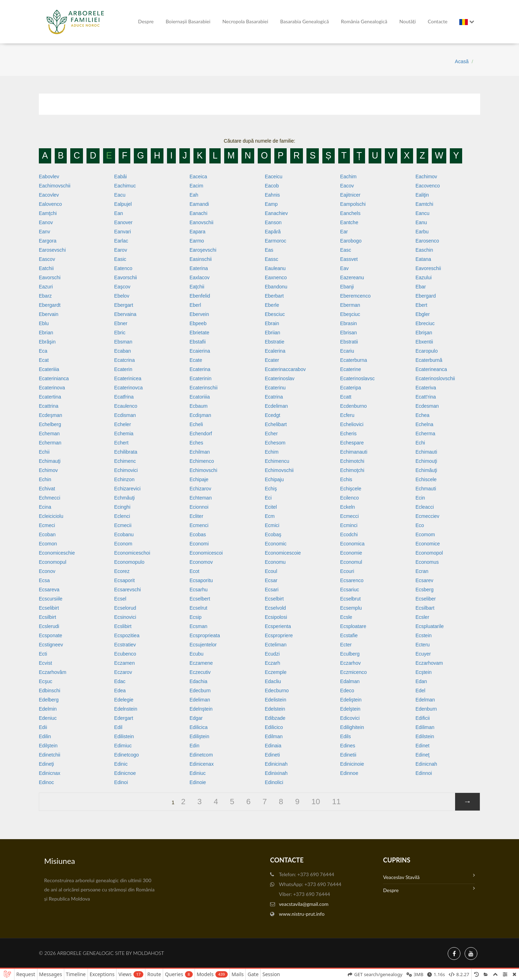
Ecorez (122, 571)
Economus (427, 562)
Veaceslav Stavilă (429, 876)
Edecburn (200, 691)
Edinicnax (50, 773)
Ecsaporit (124, 580)
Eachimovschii (55, 186)
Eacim (196, 186)
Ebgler (423, 314)
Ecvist (45, 663)
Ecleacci (425, 507)
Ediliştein (199, 736)
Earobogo (351, 241)
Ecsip (196, 617)
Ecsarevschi (127, 590)
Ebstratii (349, 342)
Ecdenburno (353, 406)
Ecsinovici (125, 617)
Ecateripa (350, 388)
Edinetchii (50, 755)
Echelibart (276, 424)
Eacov (347, 186)
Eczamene (201, 663)
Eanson (273, 222)
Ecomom (425, 534)
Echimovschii (279, 470)
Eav (344, 268)
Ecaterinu (275, 388)
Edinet (423, 746)
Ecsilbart (425, 608)
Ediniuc (198, 773)
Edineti (272, 755)
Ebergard (426, 296)
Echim (272, 452)
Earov (121, 250)
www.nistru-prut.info (302, 914)
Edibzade (275, 718)
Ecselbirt (274, 599)
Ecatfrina (124, 397)
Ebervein (199, 314)
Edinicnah (426, 764)
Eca (43, 351)
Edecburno (277, 691)
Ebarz (45, 296)
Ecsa (44, 580)
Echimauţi (50, 461)
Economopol (429, 553)
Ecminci (349, 525)
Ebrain (272, 323)
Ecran (422, 571)
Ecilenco (349, 498)
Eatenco (123, 268)
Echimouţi (426, 461)
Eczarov (123, 672)
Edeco (347, 691)
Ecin (420, 498)
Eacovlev (49, 195)
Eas (269, 250)
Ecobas (198, 534)
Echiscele (426, 479)
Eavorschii (126, 277)
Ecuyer (423, 654)
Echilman (200, 452)
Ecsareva (49, 590)
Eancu (423, 213)
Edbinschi (50, 691)
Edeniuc (48, 718)
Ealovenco (50, 204)
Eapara (198, 232)
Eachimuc (125, 186)
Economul (351, 562)
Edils (345, 736)
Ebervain (49, 314)
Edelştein (350, 709)
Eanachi (199, 213)
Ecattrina (49, 406)
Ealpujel (123, 204)
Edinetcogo (126, 755)
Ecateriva (426, 388)
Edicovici (350, 718)
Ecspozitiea (127, 635)
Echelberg (50, 424)
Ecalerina (275, 351)
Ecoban (47, 534)
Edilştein (48, 746)
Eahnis (272, 195)
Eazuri (46, 287)
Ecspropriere (279, 635)
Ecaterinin (201, 378)
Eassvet (349, 259)
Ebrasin (348, 323)
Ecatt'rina (426, 397)
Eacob (272, 186)
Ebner (121, 323)
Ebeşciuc (350, 314)
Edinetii (348, 755)
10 (316, 802)
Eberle (272, 305)
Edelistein (276, 700)
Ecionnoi (199, 507)
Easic (120, 259)
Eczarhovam (429, 663)
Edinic (121, 764)
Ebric (120, 333)
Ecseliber (426, 599)
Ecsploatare (353, 626)
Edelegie (124, 700)
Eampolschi (353, 204)
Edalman (350, 681)
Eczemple (276, 672)
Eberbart (274, 296)
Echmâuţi (124, 498)
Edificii (423, 718)
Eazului (424, 277)
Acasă (462, 61)
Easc (345, 250)
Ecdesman (427, 406)
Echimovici (126, 470)
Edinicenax (202, 764)
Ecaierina (200, 351)
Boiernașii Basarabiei (188, 21)
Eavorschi (50, 277)
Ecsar (271, 580)
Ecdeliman (276, 406)
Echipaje (199, 479)
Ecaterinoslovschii (435, 378)
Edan (421, 681)
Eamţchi (48, 213)
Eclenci (122, 516)
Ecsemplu (351, 608)
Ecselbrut (350, 599)
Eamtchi (425, 204)
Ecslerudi (49, 626)
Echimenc (125, 461)
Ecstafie (349, 635)
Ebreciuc (425, 323)
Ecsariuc (350, 590)
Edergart (124, 718)
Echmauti (426, 489)
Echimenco (202, 461)
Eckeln (347, 507)
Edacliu (273, 681)
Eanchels (350, 213)
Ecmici (272, 525)
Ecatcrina (124, 360)
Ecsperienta (278, 626)
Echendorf (201, 434)
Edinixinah (276, 773)
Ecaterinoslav (280, 378)
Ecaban (122, 351)
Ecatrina (274, 397)
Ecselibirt (49, 608)
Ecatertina (50, 397)
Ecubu (197, 654)
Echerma (425, 434)
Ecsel (120, 599)
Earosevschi (52, 250)
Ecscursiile (51, 599)
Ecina (45, 507)
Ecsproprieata (205, 635)
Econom (123, 544)
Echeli (196, 424)
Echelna (425, 424)
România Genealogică (364, 21)
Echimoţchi (352, 470)
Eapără (273, 232)
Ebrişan (424, 333)
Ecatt (346, 397)
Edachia (199, 681)
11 (336, 802)
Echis (346, 479)
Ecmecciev (428, 516)
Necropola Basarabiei (245, 21)
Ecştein (424, 672)
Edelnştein (201, 709)
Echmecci (50, 498)
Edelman (425, 700)
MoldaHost (149, 953)
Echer (271, 434)
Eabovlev (49, 177)
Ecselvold (275, 608)
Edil (118, 727)
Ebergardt (50, 305)
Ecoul (271, 571)
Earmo (197, 241)
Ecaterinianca (54, 378)
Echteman (201, 498)
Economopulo (129, 562)
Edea (120, 691)
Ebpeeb (198, 323)
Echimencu (277, 461)
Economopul (53, 562)
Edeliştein (351, 700)
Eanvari (122, 232)
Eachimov (426, 177)
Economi (199, 544)
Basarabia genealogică (305, 21)
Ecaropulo (427, 351)
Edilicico (274, 727)
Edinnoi (424, 773)
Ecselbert (200, 599)
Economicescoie (283, 553)
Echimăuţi (426, 470)
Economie (351, 553)
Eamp (271, 204)
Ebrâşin (47, 342)
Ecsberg (425, 590)
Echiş (271, 489)
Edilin (45, 736)
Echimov (48, 470)
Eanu (421, 222)
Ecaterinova (52, 388)
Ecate (196, 360)
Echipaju (274, 479)
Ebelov (122, 296)
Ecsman (199, 626)
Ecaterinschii (204, 388)
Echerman (50, 443)
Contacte (438, 21)
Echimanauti (354, 452)
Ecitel (271, 507)
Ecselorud (125, 608)
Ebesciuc (275, 314)
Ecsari (272, 590)
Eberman (350, 305)
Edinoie (198, 782)
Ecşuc (46, 681)
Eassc (272, 259)
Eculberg (350, 654)
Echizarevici (127, 489)
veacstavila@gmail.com (304, 904)
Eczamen (124, 663)
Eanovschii (202, 222)
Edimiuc (123, 746)
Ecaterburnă (429, 360)
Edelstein (275, 709)
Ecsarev (425, 580)
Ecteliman (276, 645)
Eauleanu (275, 268)
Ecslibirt (123, 626)
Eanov (46, 222)
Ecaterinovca (128, 388)
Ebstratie (275, 342)
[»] (467, 802)
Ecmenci (199, 525)
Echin (45, 479)
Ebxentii (424, 342)
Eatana (423, 259)
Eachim (348, 177)
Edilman (274, 736)
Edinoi (121, 782)
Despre (146, 21)
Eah (194, 195)
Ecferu (347, 415)
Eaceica (198, 177)
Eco (420, 525)
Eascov (47, 259)
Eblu (44, 323)
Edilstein (425, 736)
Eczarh (273, 663)
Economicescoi (206, 553)
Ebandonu (276, 287)
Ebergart (124, 305)
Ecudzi (272, 654)
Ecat (44, 360)
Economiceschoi (132, 553)
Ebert (421, 305)
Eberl (195, 305)
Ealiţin (422, 195)
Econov (47, 571)
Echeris (348, 434)
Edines (348, 746)
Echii (44, 452)
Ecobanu (124, 534)
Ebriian (273, 333)
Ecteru (423, 645)
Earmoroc (276, 241)
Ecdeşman (50, 415)
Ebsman (123, 342)
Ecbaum (199, 406)
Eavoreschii (428, 268)
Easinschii (201, 259)
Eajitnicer (350, 195)
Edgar (196, 718)
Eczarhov (350, 663)
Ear (344, 232)
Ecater (272, 360)
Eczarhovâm (53, 672)
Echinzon (124, 479)
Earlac (121, 241)
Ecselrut (199, 608)
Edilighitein (352, 727)
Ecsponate (50, 635)
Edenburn (426, 709)
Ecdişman (200, 415)
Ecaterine (350, 369)
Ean (118, 213)
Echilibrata (126, 452)
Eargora (48, 241)
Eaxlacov (200, 277)
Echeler (122, 424)
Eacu (120, 195)
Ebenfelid (200, 296)
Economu (275, 562)
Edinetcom (201, 755)
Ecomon (48, 544)
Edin (195, 746)
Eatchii (46, 268)
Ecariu (347, 351)
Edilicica (199, 727)
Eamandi (199, 204)
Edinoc (46, 782)
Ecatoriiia (200, 397)
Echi (420, 443)
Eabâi (120, 177)
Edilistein (124, 736)
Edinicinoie (352, 764)
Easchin (424, 250)
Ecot (195, 571)
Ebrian (46, 333)
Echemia (124, 434)
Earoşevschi (203, 250)
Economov (201, 562)
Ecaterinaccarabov (285, 369)
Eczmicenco (353, 672)
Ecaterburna (353, 360)
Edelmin (48, 709)
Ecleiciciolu (51, 516)
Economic (276, 544)
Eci (268, 498)
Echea (423, 415)
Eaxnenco (276, 277)
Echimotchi (352, 461)
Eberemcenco (355, 296)
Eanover (123, 222)
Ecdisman (125, 415)
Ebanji (347, 287)
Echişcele (351, 489)
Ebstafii (198, 342)
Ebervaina (125, 314)
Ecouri (347, 571)
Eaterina (199, 268)
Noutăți (407, 21)
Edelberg (49, 700)
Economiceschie (57, 553)
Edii (43, 727)
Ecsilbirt (47, 617)
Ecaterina (200, 369)
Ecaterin (123, 369)
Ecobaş (273, 534)
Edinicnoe (125, 773)
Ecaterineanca (431, 369)
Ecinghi (122, 507)
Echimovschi (204, 470)
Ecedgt (273, 415)
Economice (428, 544)
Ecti (43, 654)
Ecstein (424, 635)
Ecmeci (47, 525)
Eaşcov (122, 287)
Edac (120, 681)
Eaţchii (197, 287)
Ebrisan (348, 333)
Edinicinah (276, 764)
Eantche (349, 222)
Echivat (47, 489)
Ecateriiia (49, 369)
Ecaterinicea (128, 378)
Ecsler (422, 617)
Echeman (49, 434)
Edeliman (200, 700)
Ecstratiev (125, 645)
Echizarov (200, 489)
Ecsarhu (199, 590)
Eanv (44, 232)
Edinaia (273, 746)
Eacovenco (428, 186)
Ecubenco (125, 654)
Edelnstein (126, 709)
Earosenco (427, 241)
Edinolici (274, 782)
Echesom (275, 443)
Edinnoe (349, 773)
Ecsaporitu (201, 580)
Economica (352, 544)
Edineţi (46, 764)
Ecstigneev (51, 645)
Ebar (421, 287)
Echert (121, 443)
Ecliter (196, 516)
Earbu (422, 232)
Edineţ (423, 755)
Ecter (346, 645)
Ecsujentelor (203, 645)
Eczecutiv (200, 672)
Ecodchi (349, 534)
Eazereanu (352, 277)
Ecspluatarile (430, 626)
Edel (420, 691)
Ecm (270, 516)
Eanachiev (276, 213)
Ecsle (346, 617)
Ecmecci (349, 516)
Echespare (352, 443)
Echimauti (426, 452)
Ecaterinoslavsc (357, 378)
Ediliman (425, 727)
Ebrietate (199, 333)
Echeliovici (352, 424)
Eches (196, 443)
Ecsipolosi (276, 617)
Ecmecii (123, 525)
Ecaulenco (126, 406)
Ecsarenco (352, 580)
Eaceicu (274, 177)
